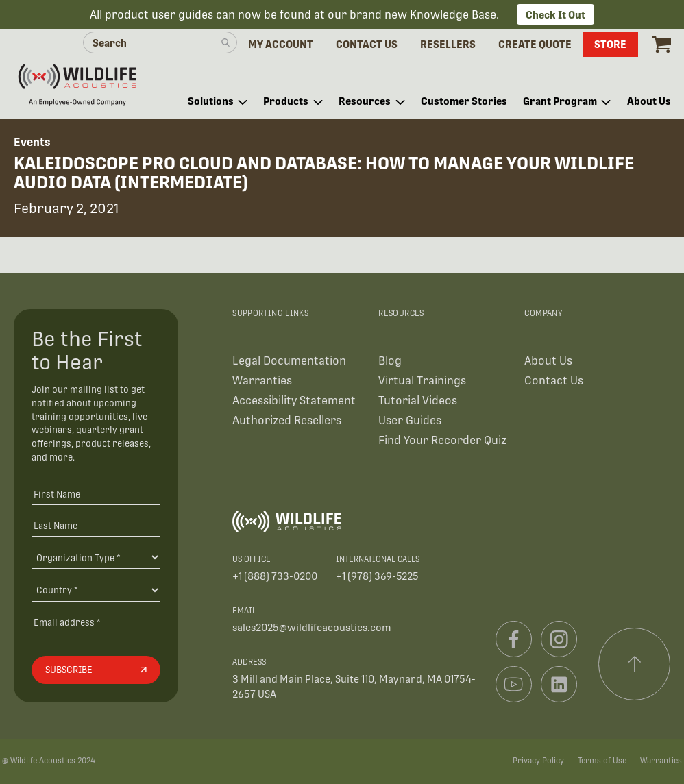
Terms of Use (602, 761)
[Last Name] (96, 525)
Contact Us (554, 381)
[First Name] (96, 494)
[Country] (96, 590)
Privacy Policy (538, 761)
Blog (390, 361)
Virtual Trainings (422, 381)
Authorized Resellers (287, 420)
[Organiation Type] (96, 557)
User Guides (410, 420)
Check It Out (555, 15)
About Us (548, 361)
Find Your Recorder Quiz (442, 440)
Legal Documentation (289, 361)
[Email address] (96, 622)
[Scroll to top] (635, 664)
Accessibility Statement (294, 401)
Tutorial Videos (418, 401)
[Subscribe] (96, 670)
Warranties (262, 381)
